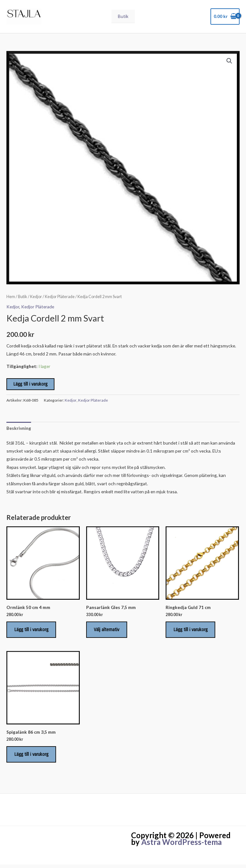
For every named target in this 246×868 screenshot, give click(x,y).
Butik (123, 17)
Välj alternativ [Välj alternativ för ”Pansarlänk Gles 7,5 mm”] (107, 632)
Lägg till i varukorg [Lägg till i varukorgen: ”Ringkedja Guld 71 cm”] (191, 632)
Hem (11, 298)
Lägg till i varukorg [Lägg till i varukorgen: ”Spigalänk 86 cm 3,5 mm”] (32, 757)
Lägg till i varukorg (30, 386)
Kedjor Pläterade (60, 298)
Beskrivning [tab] (19, 429)
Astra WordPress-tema (181, 845)
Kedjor (36, 298)
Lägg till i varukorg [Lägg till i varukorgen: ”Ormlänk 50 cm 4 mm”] (32, 632)
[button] (229, 63)
